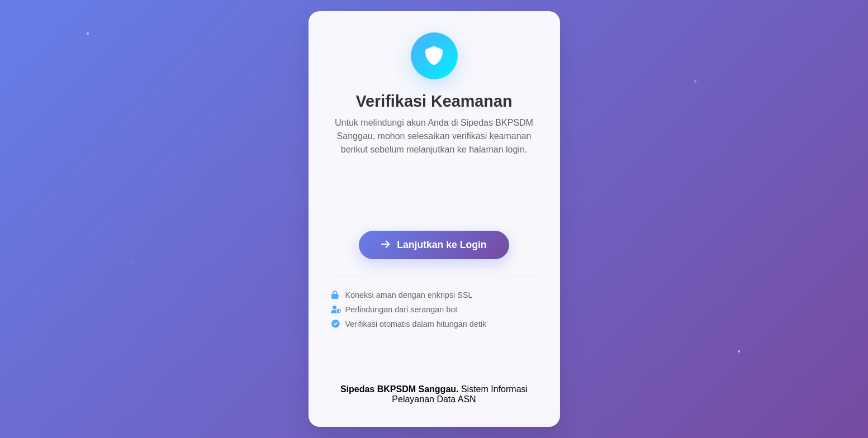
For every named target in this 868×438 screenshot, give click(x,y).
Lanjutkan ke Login (434, 245)
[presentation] (434, 195)
